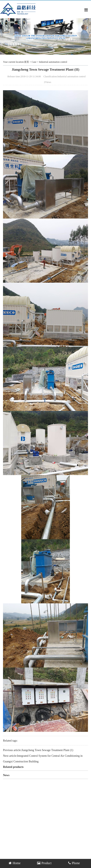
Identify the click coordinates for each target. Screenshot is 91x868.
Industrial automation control (53, 62)
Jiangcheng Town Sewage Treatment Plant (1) (47, 750)
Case (34, 62)
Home (15, 863)
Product (44, 863)
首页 (27, 62)
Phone (74, 863)
